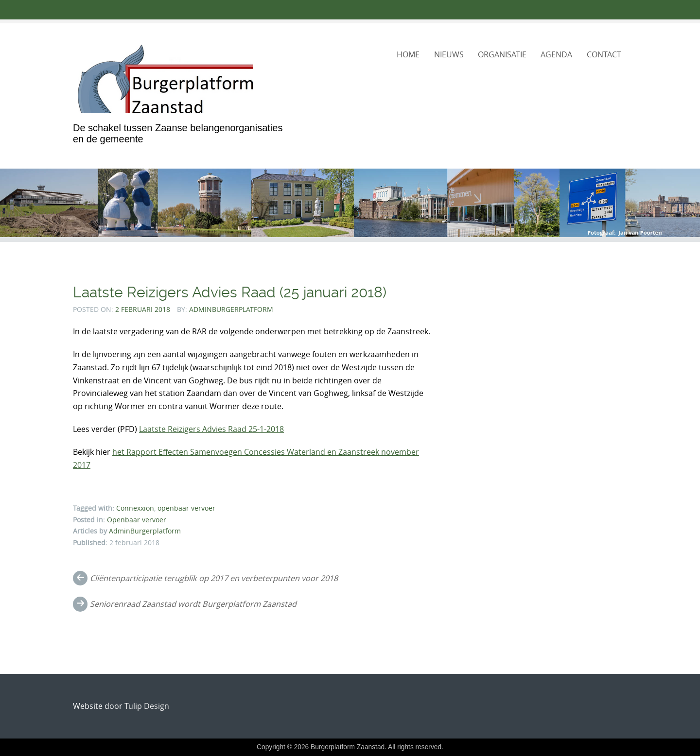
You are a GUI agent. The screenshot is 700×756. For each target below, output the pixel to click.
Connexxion (135, 508)
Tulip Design (147, 706)
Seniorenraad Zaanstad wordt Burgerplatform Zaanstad (193, 604)
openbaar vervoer (186, 508)
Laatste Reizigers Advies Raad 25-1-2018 (211, 429)
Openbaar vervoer (137, 520)
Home (408, 54)
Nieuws (449, 54)
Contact (604, 54)
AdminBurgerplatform (231, 309)
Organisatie (502, 54)
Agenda (556, 54)
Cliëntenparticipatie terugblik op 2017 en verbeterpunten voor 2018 (214, 578)
